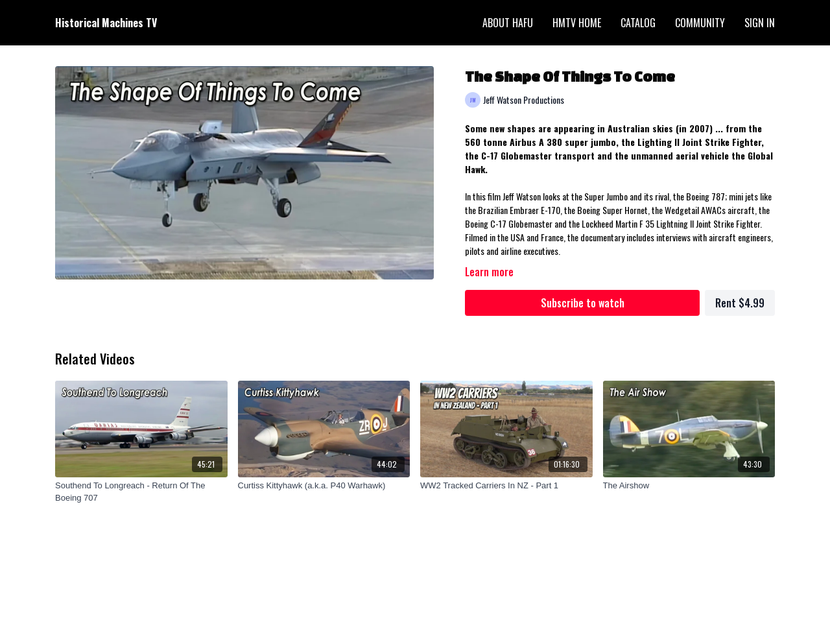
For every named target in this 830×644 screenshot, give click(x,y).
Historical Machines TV (106, 23)
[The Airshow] (689, 486)
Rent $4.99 (740, 303)
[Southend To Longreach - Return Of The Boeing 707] (141, 492)
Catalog (638, 23)
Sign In (760, 23)
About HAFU (508, 23)
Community (700, 23)
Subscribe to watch (583, 303)
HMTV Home (577, 23)
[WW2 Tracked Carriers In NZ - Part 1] (506, 486)
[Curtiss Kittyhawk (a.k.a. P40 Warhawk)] (324, 486)
